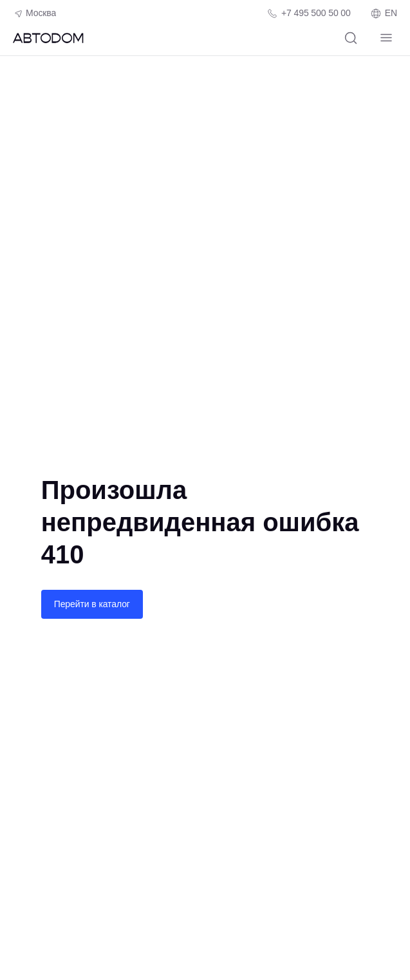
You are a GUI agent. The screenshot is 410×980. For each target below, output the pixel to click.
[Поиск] (350, 38)
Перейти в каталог (92, 604)
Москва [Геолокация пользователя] (34, 14)
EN (384, 14)
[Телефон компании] (309, 13)
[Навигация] (386, 38)
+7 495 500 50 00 (316, 13)
